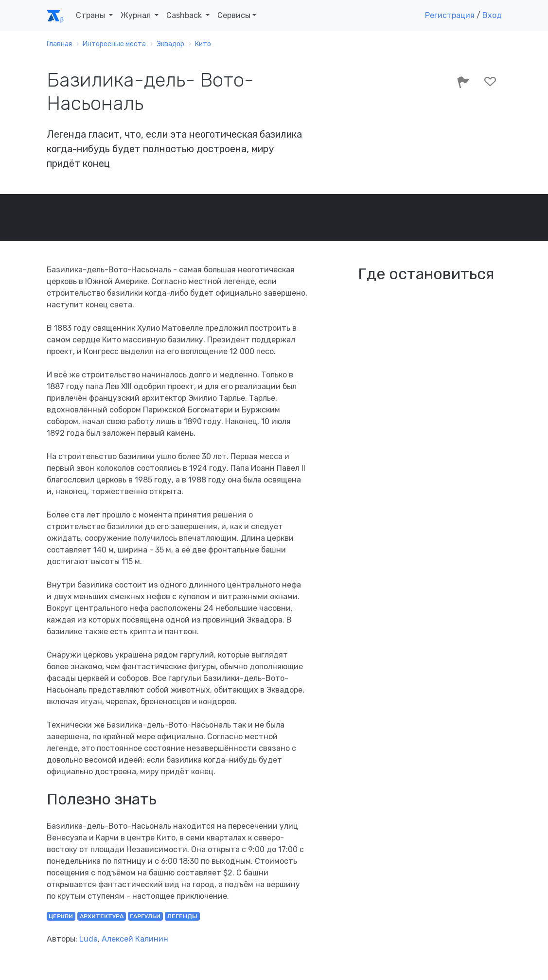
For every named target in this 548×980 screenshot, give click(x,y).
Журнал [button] (137, 15)
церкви (61, 916)
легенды (182, 916)
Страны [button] (91, 15)
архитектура (102, 916)
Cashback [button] (185, 15)
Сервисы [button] (234, 15)
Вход (492, 15)
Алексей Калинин (135, 939)
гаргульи (145, 916)
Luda (88, 939)
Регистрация (450, 15)
